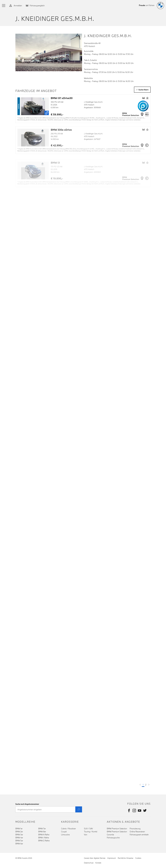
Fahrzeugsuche (113, 838)
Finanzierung (135, 829)
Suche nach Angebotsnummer (27, 804)
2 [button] (146, 785)
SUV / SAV (88, 829)
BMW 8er (42, 832)
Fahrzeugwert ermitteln (139, 835)
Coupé (64, 832)
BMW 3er (19, 835)
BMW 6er (19, 844)
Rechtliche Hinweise (126, 858)
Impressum (112, 858)
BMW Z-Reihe (44, 841)
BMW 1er (19, 829)
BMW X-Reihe (44, 835)
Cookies (138, 858)
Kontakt (98, 863)
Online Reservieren (137, 832)
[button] (4, 6)
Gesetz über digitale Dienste (95, 858)
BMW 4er (19, 838)
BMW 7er (42, 829)
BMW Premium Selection (117, 829)
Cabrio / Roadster (68, 829)
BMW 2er (19, 832)
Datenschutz (89, 863)
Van (86, 835)
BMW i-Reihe (44, 838)
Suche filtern (142, 90)
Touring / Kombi (91, 832)
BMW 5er (19, 841)
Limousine (65, 835)
